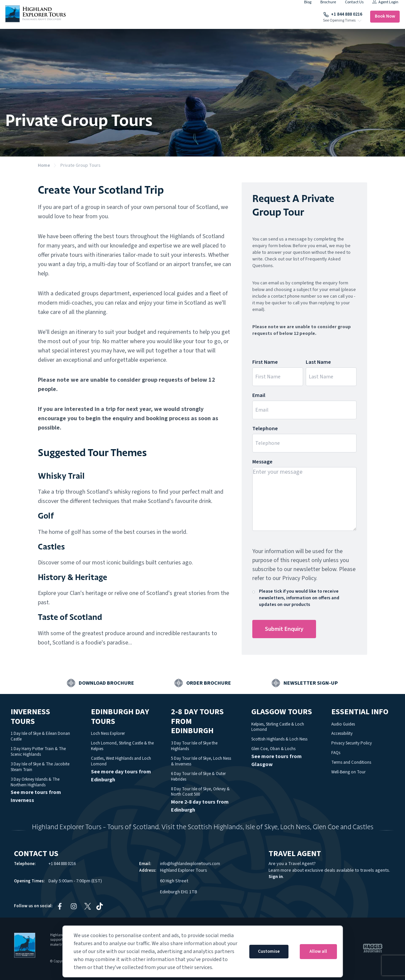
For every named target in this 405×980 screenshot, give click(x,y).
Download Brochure (106, 683)
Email (259, 395)
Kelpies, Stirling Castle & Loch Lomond (278, 727)
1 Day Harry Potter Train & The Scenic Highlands (38, 752)
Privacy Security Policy (352, 743)
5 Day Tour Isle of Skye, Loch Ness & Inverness (201, 761)
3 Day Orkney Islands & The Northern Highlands (35, 782)
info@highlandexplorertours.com (190, 864)
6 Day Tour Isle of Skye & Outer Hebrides (198, 777)
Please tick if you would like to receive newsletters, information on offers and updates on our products (299, 598)
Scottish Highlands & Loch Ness (279, 739)
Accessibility (342, 734)
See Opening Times (339, 21)
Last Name (318, 362)
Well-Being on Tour (348, 772)
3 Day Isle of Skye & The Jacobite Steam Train (40, 767)
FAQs (336, 753)
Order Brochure (209, 683)
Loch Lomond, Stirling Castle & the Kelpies (122, 746)
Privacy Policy (299, 578)
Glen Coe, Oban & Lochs (273, 749)
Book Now (385, 16)
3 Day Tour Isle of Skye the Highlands (194, 746)
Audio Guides (343, 724)
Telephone (265, 429)
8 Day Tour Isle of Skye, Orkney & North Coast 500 (200, 792)
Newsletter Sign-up (311, 683)
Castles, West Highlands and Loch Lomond (121, 761)
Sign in (276, 877)
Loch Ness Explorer (108, 734)
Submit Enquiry (284, 629)
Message (262, 462)
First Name (265, 362)
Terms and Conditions (351, 762)
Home (44, 165)
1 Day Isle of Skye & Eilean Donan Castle (40, 736)
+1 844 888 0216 (343, 14)
